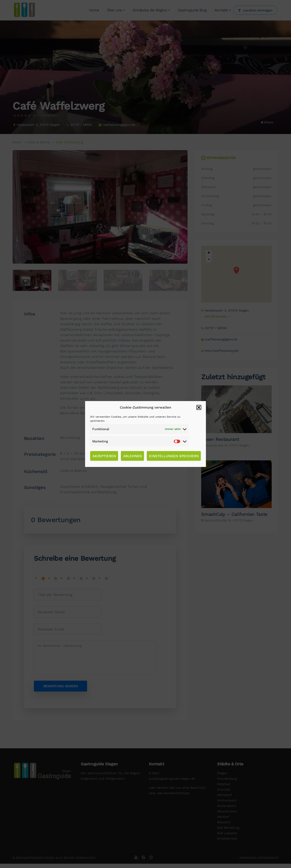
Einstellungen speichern (174, 456)
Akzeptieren (104, 456)
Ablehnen (133, 456)
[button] (199, 407)
